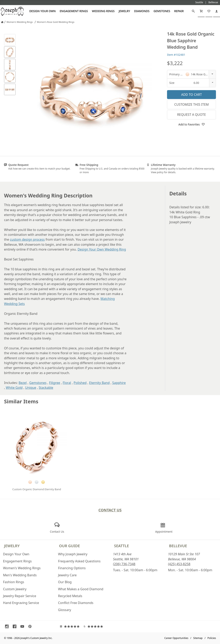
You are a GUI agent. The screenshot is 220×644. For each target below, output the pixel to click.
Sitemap (198, 638)
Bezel (23, 383)
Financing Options (72, 568)
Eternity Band (99, 383)
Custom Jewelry (15, 589)
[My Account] (217, 11)
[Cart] (201, 11)
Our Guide (69, 546)
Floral (67, 383)
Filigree (54, 383)
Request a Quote (191, 115)
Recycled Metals (70, 596)
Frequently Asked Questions (79, 561)
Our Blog (65, 582)
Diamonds (142, 11)
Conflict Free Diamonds (76, 603)
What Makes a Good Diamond (81, 589)
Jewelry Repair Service (20, 596)
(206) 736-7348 (124, 564)
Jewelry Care (67, 575)
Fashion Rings (14, 582)
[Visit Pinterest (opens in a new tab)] (31, 626)
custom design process (27, 239)
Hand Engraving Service (21, 603)
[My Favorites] (209, 11)
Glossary (65, 610)
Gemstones (162, 11)
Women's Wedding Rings (22, 568)
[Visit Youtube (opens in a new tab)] (23, 626)
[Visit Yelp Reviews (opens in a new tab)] (94, 626)
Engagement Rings (74, 11)
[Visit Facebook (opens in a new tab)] (16, 626)
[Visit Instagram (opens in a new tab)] (8, 626)
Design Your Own (42, 11)
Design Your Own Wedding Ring (102, 249)
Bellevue (178, 546)
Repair (179, 11)
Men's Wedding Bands (20, 575)
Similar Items (21, 401)
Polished (80, 383)
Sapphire (119, 383)
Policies (212, 638)
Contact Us (110, 510)
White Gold (14, 388)
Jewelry (124, 11)
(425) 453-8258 (179, 564)
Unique (31, 388)
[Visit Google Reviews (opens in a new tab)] (71, 626)
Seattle (121, 546)
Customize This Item (192, 104)
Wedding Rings (103, 11)
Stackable (46, 388)
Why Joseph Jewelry (73, 554)
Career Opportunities (176, 638)
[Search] (193, 11)
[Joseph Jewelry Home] (2, 22)
